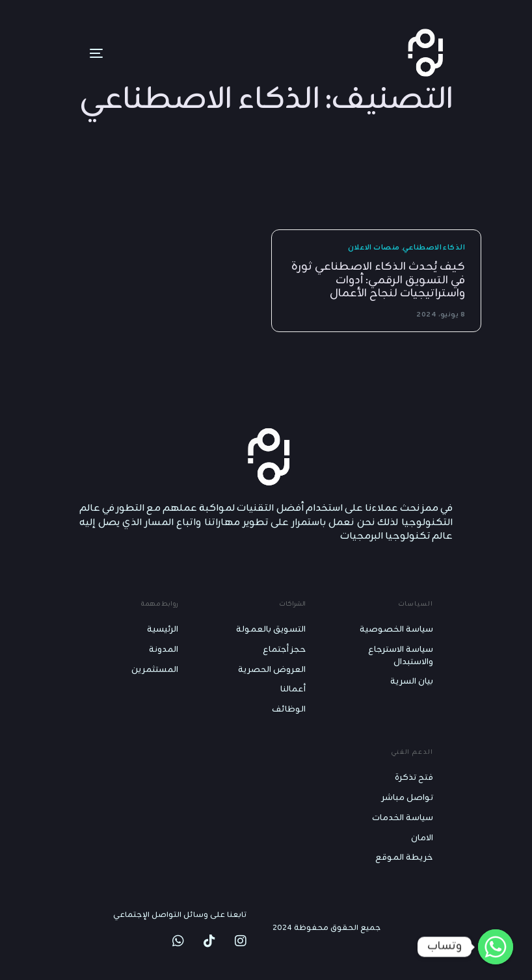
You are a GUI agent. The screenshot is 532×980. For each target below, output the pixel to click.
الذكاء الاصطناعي (434, 248)
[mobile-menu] (77, 53)
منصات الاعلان (374, 248)
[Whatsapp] (496, 947)
